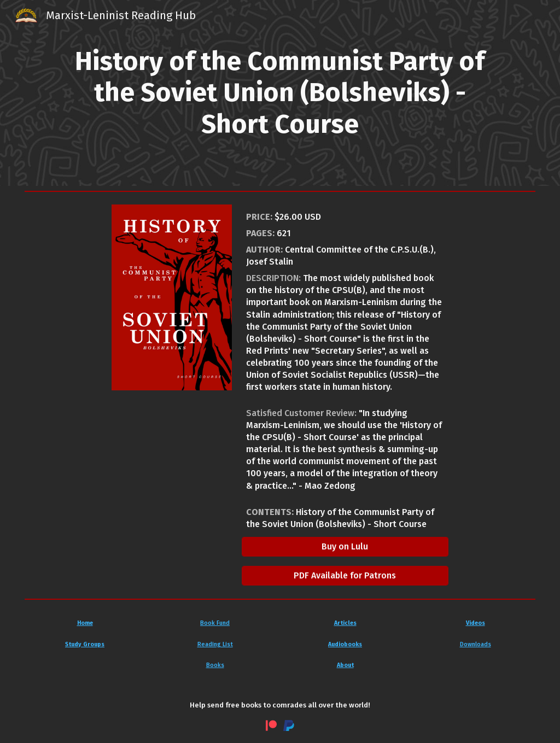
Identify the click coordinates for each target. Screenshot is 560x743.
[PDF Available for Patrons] (345, 575)
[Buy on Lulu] (345, 546)
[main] (280, 93)
